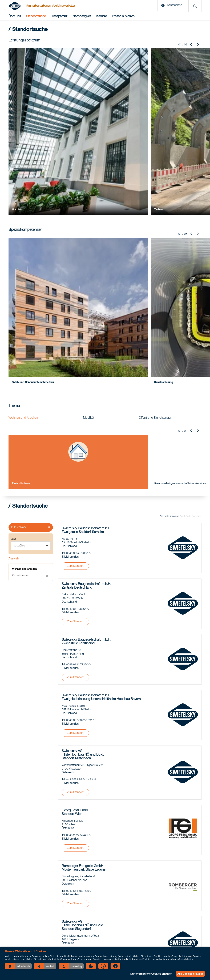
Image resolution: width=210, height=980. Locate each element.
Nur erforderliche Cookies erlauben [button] (149, 974)
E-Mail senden (70, 354)
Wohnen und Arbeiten (23, 214)
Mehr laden (130, 836)
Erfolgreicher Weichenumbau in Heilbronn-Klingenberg (103, 903)
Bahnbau (13, 898)
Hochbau (13, 885)
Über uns (15, 16)
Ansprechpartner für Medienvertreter (176, 916)
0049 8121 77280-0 (78, 461)
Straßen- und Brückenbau (22, 894)
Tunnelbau (14, 903)
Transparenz (59, 16)
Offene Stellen (165, 911)
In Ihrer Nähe (19, 324)
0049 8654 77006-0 (78, 350)
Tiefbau (12, 890)
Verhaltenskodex (166, 903)
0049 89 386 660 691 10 (81, 517)
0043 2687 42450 (77, 747)
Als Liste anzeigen (169, 313)
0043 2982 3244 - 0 (78, 806)
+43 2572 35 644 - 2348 (81, 576)
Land (13, 336)
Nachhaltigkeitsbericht (169, 898)
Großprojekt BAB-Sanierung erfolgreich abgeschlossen (103, 911)
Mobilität (89, 214)
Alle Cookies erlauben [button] (189, 974)
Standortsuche (36, 16)
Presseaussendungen (169, 920)
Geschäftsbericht (166, 894)
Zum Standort (75, 363)
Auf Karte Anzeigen (191, 313)
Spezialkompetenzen (19, 907)
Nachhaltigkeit (82, 16)
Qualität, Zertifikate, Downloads (174, 907)
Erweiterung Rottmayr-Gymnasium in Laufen (98, 890)
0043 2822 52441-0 (78, 632)
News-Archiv (164, 885)
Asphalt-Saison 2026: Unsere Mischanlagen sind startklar (105, 885)
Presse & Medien (123, 16)
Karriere (102, 16)
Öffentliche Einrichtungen (155, 214)
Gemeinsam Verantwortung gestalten (94, 907)
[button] (18, 966)
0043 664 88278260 (79, 688)
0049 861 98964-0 (78, 406)
